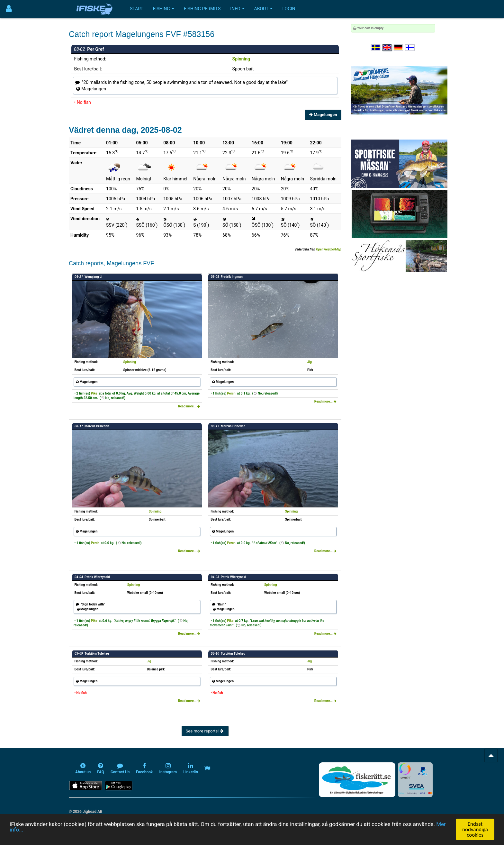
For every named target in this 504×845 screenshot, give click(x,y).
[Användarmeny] (9, 9)
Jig (310, 362)
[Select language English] (387, 48)
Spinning (241, 59)
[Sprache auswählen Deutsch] (399, 48)
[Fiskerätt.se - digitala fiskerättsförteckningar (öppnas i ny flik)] (357, 780)
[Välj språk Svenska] (376, 48)
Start (137, 9)
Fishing (164, 9)
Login (289, 9)
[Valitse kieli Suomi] (410, 48)
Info (237, 9)
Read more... (189, 406)
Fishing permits (202, 9)
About (264, 9)
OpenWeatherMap (328, 249)
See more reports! (205, 731)
